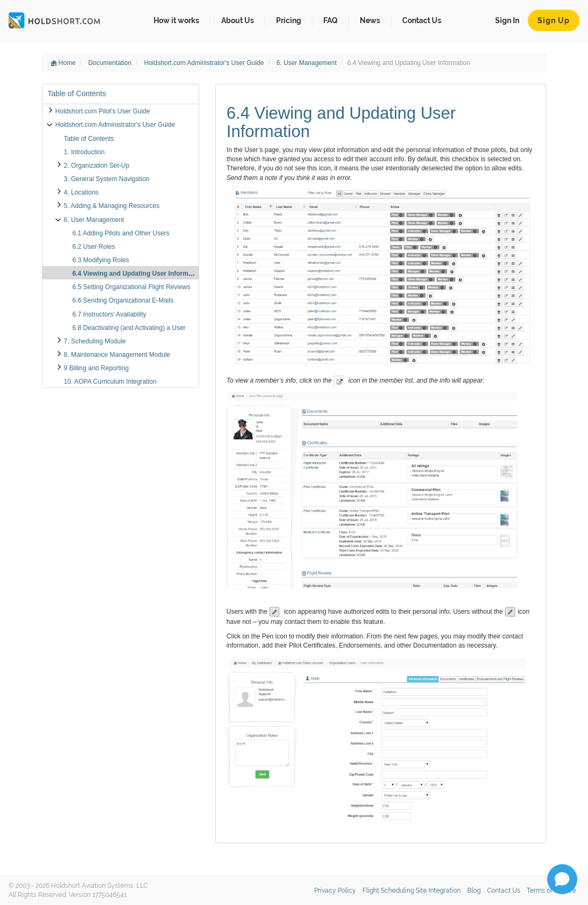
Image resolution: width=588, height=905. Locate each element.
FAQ (331, 20)
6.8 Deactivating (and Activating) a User (129, 328)
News (370, 20)
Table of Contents (89, 139)
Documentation (111, 63)
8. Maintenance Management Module (117, 355)
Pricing (289, 20)
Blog (474, 890)
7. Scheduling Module (95, 341)
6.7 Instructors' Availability (109, 314)
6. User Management (307, 63)
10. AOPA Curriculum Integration (110, 382)
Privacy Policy (335, 890)
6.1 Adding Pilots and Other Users (121, 233)
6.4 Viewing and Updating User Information (138, 274)
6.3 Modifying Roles (101, 260)
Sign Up (554, 20)
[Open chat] (562, 879)
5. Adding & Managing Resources (112, 206)
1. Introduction (84, 152)
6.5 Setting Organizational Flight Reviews (131, 287)
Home (63, 63)
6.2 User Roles (94, 247)
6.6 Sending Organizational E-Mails (123, 300)
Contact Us (422, 20)
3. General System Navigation (107, 179)
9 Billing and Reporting (96, 368)
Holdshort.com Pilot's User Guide (103, 111)
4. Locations (81, 192)
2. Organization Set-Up (97, 166)
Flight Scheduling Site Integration (412, 890)
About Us (238, 20)
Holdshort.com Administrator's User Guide (205, 63)
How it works (176, 20)
